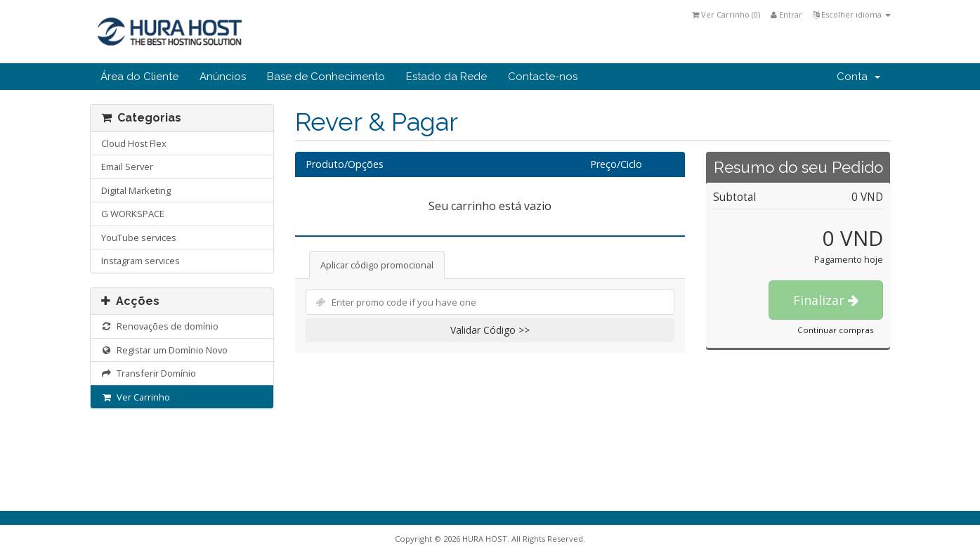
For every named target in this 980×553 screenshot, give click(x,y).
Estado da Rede (446, 77)
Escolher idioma (852, 14)
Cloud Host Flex (134, 143)
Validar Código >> (490, 330)
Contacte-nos (543, 77)
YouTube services (139, 238)
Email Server (127, 167)
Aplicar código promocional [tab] (377, 265)
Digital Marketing (136, 190)
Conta (858, 77)
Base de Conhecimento (326, 77)
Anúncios (223, 77)
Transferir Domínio (149, 373)
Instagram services (141, 261)
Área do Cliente (139, 77)
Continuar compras (836, 330)
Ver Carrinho (136, 397)
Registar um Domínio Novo (165, 350)
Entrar (786, 14)
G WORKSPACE (133, 214)
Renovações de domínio (160, 326)
